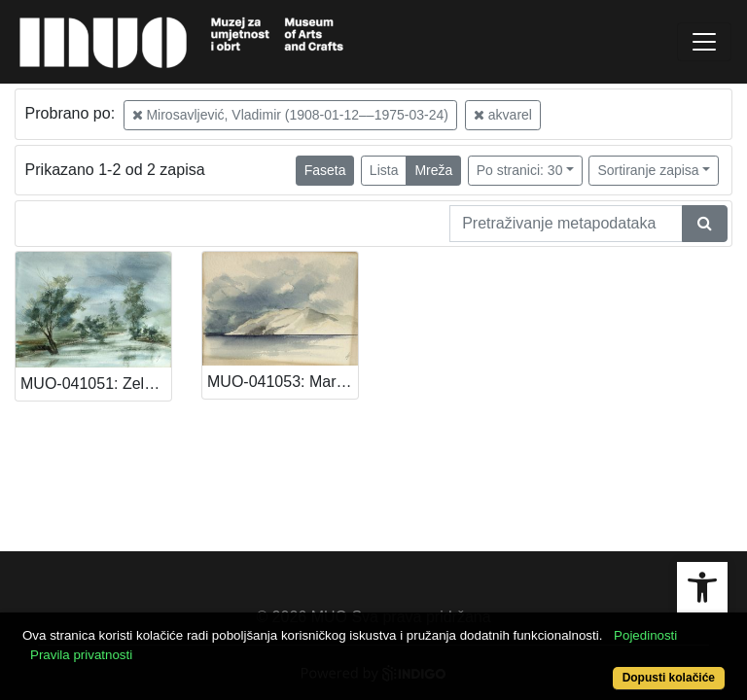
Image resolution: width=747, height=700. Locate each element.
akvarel (503, 115)
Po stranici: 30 (520, 170)
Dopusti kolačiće (669, 678)
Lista (384, 170)
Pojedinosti (645, 635)
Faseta (325, 170)
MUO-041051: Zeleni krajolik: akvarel (96, 384)
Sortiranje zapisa (648, 170)
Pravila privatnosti (81, 655)
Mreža (433, 170)
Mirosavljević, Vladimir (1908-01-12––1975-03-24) (290, 115)
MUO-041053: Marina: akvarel (283, 382)
